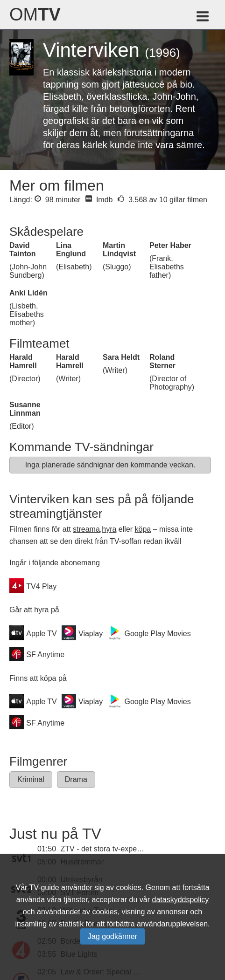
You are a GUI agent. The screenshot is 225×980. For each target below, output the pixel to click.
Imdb (99, 200)
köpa (143, 529)
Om (35, 14)
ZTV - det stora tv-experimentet (112, 849)
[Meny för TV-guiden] (203, 18)
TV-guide (44, 887)
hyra (109, 529)
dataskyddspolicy (181, 900)
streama (86, 529)
